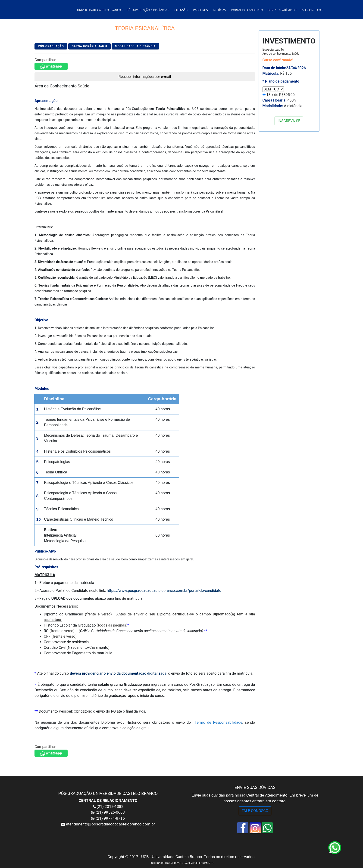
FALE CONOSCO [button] (311, 10)
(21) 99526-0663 (110, 812)
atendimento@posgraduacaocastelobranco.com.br (110, 824)
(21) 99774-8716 (110, 818)
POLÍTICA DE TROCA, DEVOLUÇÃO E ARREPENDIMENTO (181, 863)
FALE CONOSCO (255, 811)
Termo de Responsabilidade (219, 722)
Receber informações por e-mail (145, 77)
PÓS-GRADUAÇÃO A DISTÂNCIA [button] (147, 10)
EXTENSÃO (181, 10)
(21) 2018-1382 (110, 806)
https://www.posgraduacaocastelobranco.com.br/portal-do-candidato (164, 591)
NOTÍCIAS (220, 10)
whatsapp (51, 67)
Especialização (281, 51)
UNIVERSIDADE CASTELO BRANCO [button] (99, 10)
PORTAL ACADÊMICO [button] (281, 10)
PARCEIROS (200, 10)
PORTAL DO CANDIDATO (247, 10)
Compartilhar (45, 60)
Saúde (84, 86)
